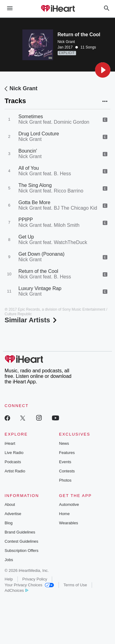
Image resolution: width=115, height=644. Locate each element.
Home (65, 514)
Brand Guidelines (20, 532)
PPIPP (26, 220)
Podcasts (13, 462)
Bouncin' (28, 151)
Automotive (69, 504)
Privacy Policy (35, 579)
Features (67, 453)
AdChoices (16, 590)
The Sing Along (35, 185)
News (64, 443)
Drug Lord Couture (39, 134)
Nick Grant (66, 42)
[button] (103, 70)
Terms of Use (75, 585)
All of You (29, 168)
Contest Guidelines (21, 541)
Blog (9, 523)
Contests (67, 471)
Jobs (9, 560)
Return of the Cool (38, 271)
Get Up (26, 237)
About (10, 504)
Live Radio (14, 453)
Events (65, 462)
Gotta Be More (34, 202)
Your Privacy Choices (29, 585)
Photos (65, 480)
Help (9, 579)
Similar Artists (31, 320)
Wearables (69, 523)
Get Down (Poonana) (41, 254)
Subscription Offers (21, 551)
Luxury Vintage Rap (40, 288)
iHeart (10, 443)
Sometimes (31, 116)
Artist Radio (15, 471)
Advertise (13, 514)
